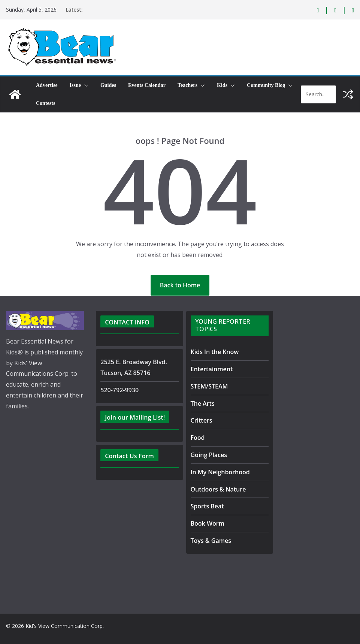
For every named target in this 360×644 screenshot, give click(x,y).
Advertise (47, 85)
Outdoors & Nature (216, 489)
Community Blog (266, 85)
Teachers (187, 85)
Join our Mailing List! (134, 417)
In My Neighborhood (218, 472)
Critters (201, 420)
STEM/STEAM (211, 386)
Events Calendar (147, 85)
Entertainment (209, 369)
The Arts (202, 403)
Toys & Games (209, 540)
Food (197, 437)
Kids (222, 85)
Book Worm (206, 523)
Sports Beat (206, 506)
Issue (75, 85)
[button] (85, 85)
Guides (108, 85)
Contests (46, 103)
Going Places (207, 455)
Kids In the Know (213, 352)
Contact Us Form (128, 456)
